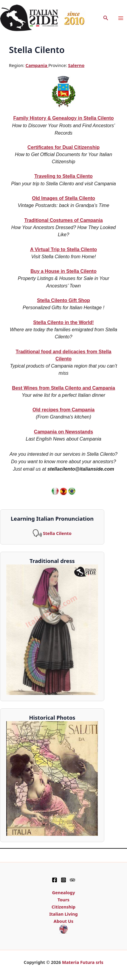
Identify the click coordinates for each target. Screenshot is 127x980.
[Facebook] (55, 880)
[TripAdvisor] (72, 880)
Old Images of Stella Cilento (63, 198)
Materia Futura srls (83, 962)
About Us (63, 921)
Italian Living (63, 914)
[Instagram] (63, 880)
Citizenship (63, 907)
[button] (106, 18)
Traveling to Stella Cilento (63, 176)
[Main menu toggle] (121, 18)
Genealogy (63, 892)
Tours (63, 900)
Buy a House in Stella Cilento (63, 271)
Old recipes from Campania (63, 410)
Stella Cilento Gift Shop (63, 300)
